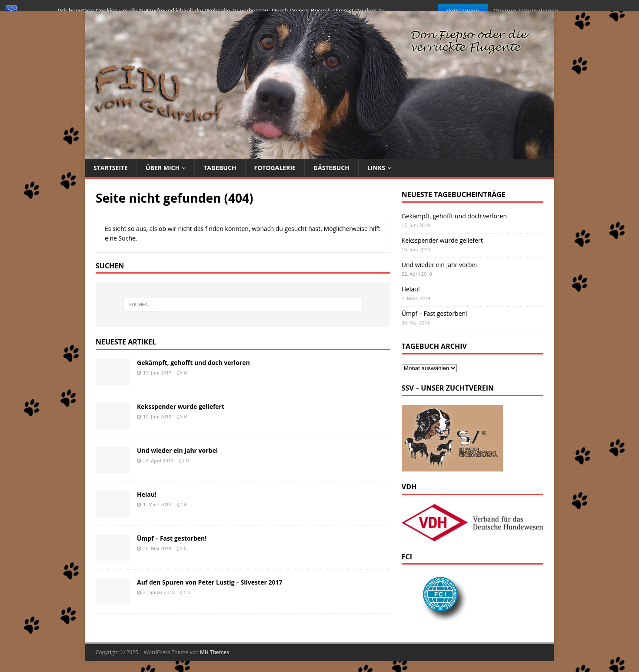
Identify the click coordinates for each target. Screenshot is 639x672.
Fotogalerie (275, 168)
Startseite (111, 168)
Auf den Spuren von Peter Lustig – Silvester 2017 (210, 582)
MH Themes (215, 652)
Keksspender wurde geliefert (181, 406)
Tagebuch (220, 168)
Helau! (147, 494)
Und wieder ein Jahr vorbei (177, 450)
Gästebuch (331, 168)
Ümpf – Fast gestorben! (172, 538)
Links (376, 168)
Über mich (163, 168)
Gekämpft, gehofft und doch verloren (193, 363)
